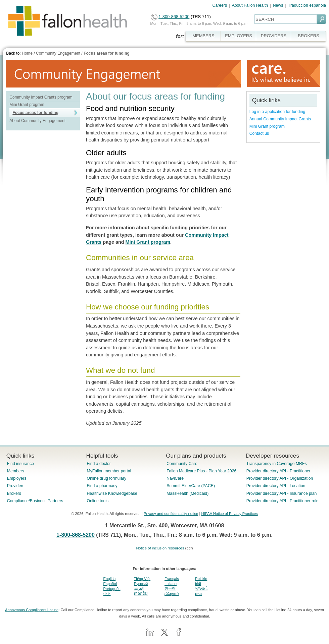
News (278, 5)
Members (16, 471)
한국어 (170, 588)
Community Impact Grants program (41, 97)
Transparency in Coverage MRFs (277, 464)
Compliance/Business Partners (35, 501)
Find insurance (20, 464)
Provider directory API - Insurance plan (281, 493)
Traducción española (307, 5)
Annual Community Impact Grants (280, 119)
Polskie (201, 579)
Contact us (259, 133)
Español (110, 584)
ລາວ (198, 594)
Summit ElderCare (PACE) (191, 486)
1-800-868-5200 (174, 17)
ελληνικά (172, 594)
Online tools (98, 501)
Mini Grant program (27, 105)
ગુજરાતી (201, 588)
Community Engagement (58, 53)
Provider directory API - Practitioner (278, 471)
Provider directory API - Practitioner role (283, 501)
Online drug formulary (106, 478)
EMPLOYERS (239, 36)
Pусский (141, 584)
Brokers (14, 493)
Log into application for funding (277, 112)
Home (27, 53)
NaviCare (175, 478)
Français (172, 579)
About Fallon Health (250, 5)
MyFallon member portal (109, 471)
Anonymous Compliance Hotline (32, 610)
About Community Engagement (37, 121)
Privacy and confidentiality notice (171, 514)
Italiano (171, 584)
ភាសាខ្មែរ (141, 593)
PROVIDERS (274, 36)
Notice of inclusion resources (160, 548)
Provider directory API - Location (276, 486)
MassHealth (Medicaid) (187, 493)
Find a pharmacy (102, 486)
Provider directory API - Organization (280, 478)
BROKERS (308, 36)
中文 (107, 594)
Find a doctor (99, 464)
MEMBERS (203, 36)
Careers (220, 5)
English (110, 579)
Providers (16, 486)
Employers (17, 478)
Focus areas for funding (107, 53)
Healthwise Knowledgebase (112, 493)
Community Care (182, 464)
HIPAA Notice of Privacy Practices (229, 514)
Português (112, 589)
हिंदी (198, 584)
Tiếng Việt (142, 579)
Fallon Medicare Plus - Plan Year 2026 (201, 471)
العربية (139, 588)
